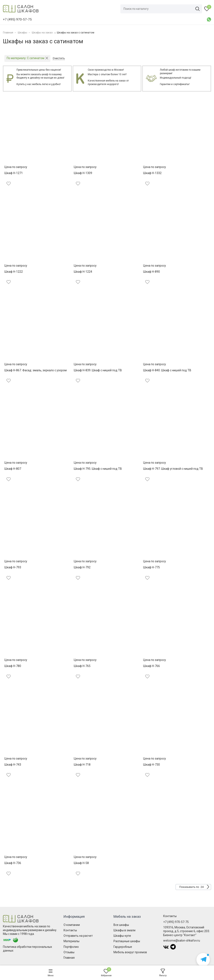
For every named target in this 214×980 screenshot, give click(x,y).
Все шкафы (121, 925)
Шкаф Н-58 (81, 863)
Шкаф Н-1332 (152, 173)
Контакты (70, 930)
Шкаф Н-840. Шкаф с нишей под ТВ (167, 370)
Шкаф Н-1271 (14, 173)
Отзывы (69, 952)
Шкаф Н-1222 (14, 272)
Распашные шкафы (127, 941)
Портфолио (71, 947)
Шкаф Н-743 (13, 765)
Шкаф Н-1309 (83, 173)
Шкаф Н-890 (152, 272)
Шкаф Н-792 (82, 567)
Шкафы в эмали (124, 930)
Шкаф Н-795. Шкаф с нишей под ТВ (98, 469)
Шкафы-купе (122, 936)
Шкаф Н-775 (152, 567)
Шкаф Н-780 (13, 666)
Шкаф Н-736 (13, 863)
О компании (72, 925)
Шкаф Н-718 (82, 765)
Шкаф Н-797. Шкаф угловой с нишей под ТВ (173, 469)
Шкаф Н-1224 (83, 272)
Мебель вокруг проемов (130, 952)
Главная (69, 958)
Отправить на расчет (78, 936)
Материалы (71, 941)
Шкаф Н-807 (13, 469)
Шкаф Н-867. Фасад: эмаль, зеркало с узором (36, 370)
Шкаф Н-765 (82, 666)
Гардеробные (123, 947)
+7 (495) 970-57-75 (176, 922)
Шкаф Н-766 (152, 666)
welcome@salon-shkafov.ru (182, 941)
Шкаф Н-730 (152, 765)
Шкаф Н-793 (13, 567)
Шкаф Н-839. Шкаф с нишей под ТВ (98, 370)
